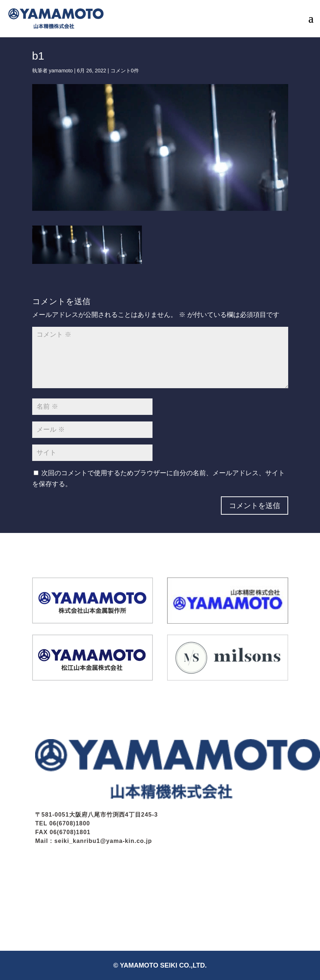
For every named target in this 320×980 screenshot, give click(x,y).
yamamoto (61, 71)
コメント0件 (125, 71)
